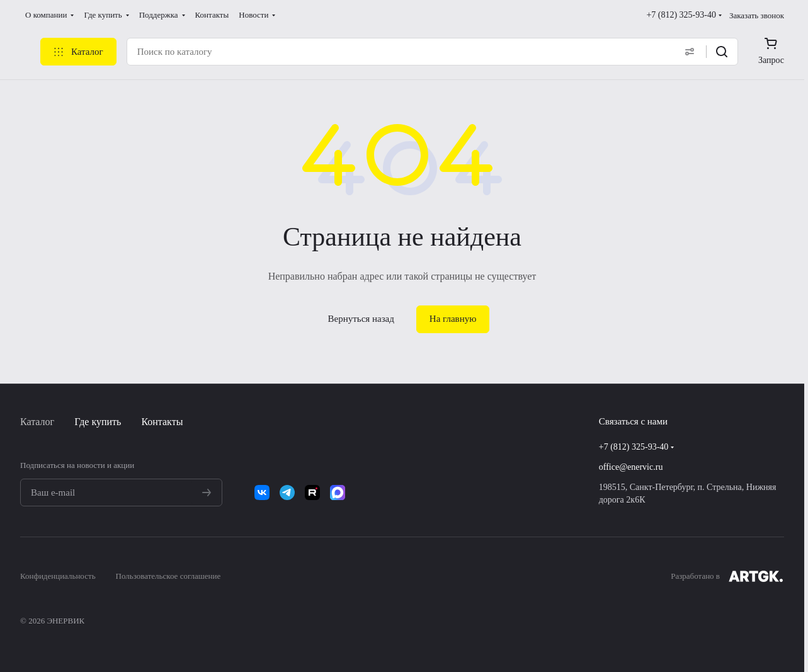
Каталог (37, 422)
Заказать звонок (757, 15)
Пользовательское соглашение (168, 576)
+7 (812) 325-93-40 (681, 15)
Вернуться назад (361, 319)
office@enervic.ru (631, 467)
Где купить (98, 422)
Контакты (162, 422)
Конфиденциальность (58, 576)
